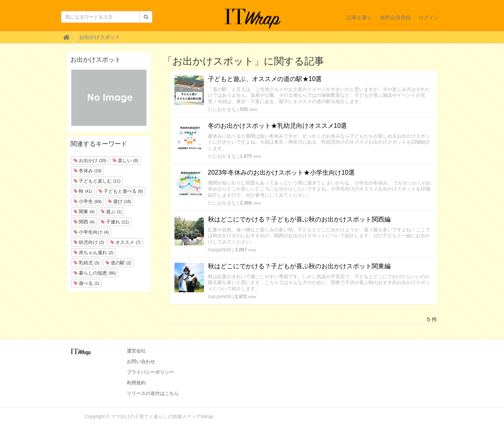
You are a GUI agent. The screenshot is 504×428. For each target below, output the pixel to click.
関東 (84, 212)
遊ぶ (111, 212)
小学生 (88, 201)
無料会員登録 (395, 18)
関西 (84, 222)
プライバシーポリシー (150, 372)
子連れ (115, 222)
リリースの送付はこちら (153, 393)
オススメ (125, 242)
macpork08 (220, 250)
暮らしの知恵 (95, 273)
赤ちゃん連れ (94, 253)
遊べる (86, 283)
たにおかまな (222, 109)
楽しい (125, 160)
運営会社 (136, 351)
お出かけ (90, 160)
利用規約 (136, 383)
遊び (120, 201)
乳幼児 (86, 263)
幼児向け (89, 242)
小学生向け (91, 232)
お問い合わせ (141, 362)
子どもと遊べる (121, 191)
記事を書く (359, 18)
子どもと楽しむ (97, 181)
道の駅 (118, 263)
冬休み (88, 171)
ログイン (429, 18)
